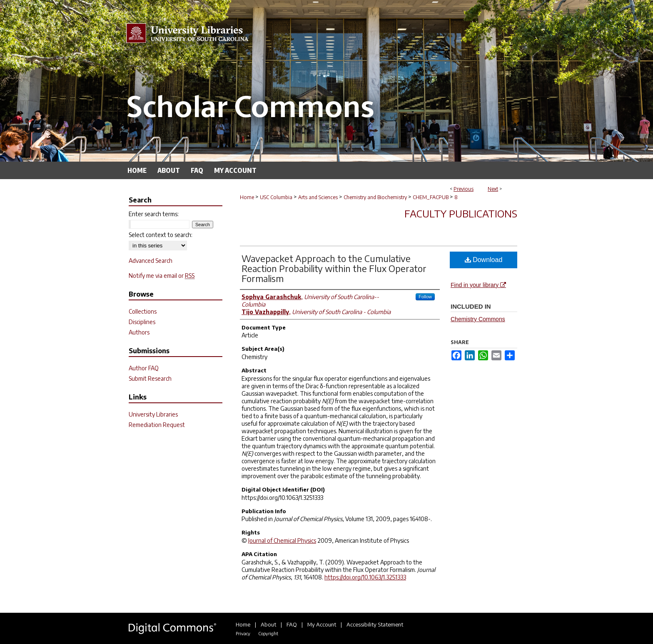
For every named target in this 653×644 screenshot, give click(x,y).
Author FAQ (144, 368)
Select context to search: (161, 235)
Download (484, 260)
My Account (322, 624)
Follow (425, 297)
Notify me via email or (162, 276)
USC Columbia (276, 197)
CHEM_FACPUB (431, 197)
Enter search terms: (154, 214)
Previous (464, 189)
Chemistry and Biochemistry (375, 197)
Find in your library (478, 285)
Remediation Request (157, 425)
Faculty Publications (461, 213)
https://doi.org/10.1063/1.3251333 (365, 577)
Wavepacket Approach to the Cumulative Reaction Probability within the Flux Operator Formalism (334, 268)
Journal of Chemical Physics (282, 540)
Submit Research (150, 378)
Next (493, 189)
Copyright (268, 633)
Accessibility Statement (375, 624)
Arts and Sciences (318, 197)
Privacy (243, 633)
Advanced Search (151, 261)
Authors (139, 332)
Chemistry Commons (478, 319)
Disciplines (142, 322)
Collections (143, 311)
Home (247, 197)
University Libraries (153, 414)
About (268, 624)
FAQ (292, 624)
